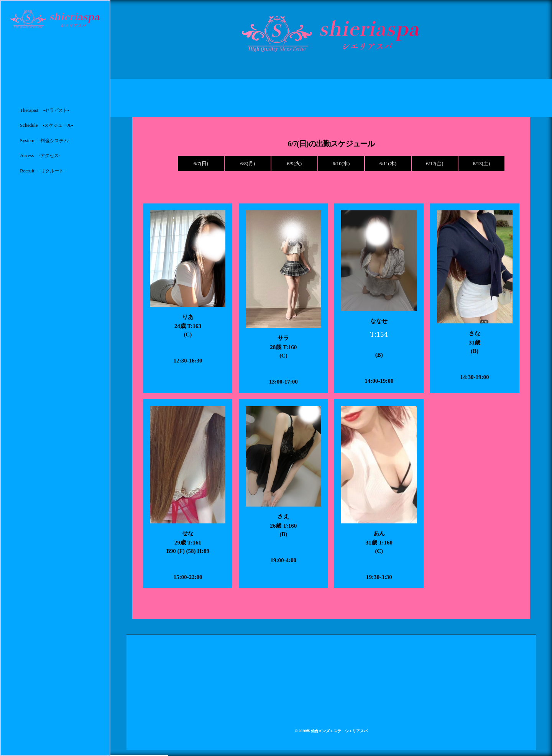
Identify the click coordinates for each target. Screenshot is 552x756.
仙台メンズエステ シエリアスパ (339, 731)
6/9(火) (294, 163)
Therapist (44, 110)
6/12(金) (435, 163)
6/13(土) (482, 163)
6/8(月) (248, 163)
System (45, 140)
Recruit (43, 171)
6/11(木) (388, 163)
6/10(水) (341, 163)
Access (40, 155)
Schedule (47, 125)
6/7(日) (201, 163)
